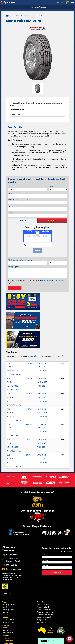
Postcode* (11, 213)
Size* (9, 186)
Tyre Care (6, 590)
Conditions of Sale (26, 643)
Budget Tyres (42, 597)
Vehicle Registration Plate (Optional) (20, 260)
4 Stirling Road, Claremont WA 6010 (14, 538)
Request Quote (15, 288)
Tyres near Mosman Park (45, 590)
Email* (10, 206)
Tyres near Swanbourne (45, 592)
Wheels (5, 595)
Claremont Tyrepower (37, 7)
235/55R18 (30, 417)
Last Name (45, 543)
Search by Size (7, 585)
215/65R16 (30, 341)
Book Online (8, 618)
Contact (6, 616)
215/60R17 (30, 356)
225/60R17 (30, 372)
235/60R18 (30, 433)
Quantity (51, 186)
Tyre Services (7, 608)
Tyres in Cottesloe (43, 582)
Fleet (4, 624)
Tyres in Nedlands (43, 585)
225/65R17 (30, 387)
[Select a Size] (37, 115)
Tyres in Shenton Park (44, 587)
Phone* (19, 200)
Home (9, 16)
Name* (10, 193)
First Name (45, 538)
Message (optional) (14, 267)
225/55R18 (30, 402)
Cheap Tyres (41, 600)
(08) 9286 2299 (13, 543)
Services (6, 603)
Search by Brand (8, 587)
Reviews (6, 629)
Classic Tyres (8, 621)
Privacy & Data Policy (14, 643)
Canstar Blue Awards (44, 595)
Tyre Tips (5, 592)
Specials (6, 613)
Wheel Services (8, 610)
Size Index (41, 580)
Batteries (5, 605)
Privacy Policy (47, 281)
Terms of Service (60, 281)
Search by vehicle (36, 334)
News (5, 626)
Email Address (47, 533)
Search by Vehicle (8, 582)
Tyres (5, 580)
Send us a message (13, 547)
